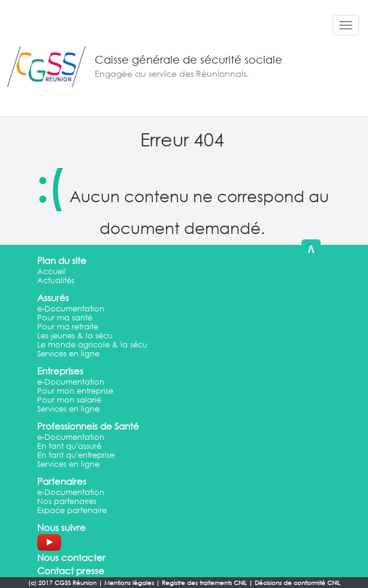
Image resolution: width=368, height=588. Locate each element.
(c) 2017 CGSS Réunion (62, 583)
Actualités (56, 280)
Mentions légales (129, 583)
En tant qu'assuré (69, 446)
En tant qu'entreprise (76, 455)
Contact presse (71, 571)
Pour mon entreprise (75, 391)
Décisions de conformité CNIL (298, 583)
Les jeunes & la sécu (75, 336)
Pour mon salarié (69, 400)
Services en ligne (68, 354)
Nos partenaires (67, 501)
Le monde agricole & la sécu (92, 345)
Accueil (52, 271)
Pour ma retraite (68, 327)
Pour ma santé (65, 318)
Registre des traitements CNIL (204, 583)
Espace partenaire (72, 510)
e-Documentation (71, 309)
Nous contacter (71, 557)
